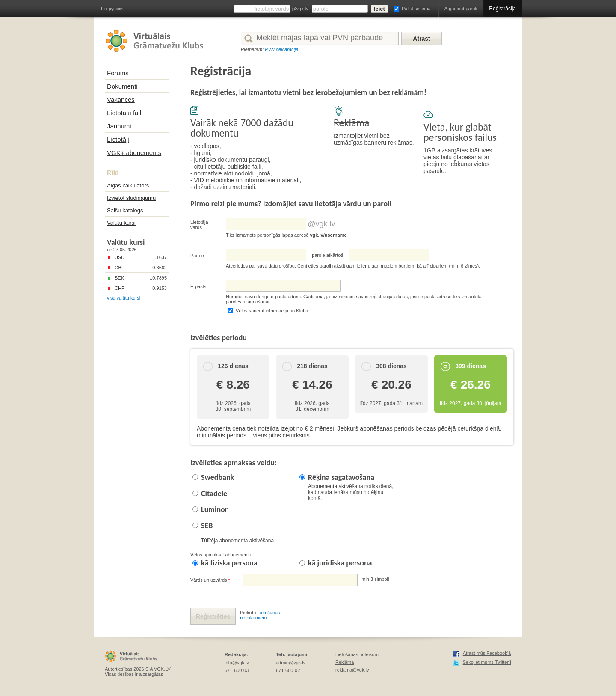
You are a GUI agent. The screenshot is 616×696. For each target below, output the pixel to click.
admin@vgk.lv (291, 663)
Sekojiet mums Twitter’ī (487, 662)
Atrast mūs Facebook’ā (487, 653)
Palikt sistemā (416, 9)
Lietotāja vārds (199, 225)
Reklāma (345, 662)
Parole (197, 256)
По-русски (112, 9)
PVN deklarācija (281, 49)
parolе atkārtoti (327, 255)
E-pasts (198, 286)
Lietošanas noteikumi (357, 654)
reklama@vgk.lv (352, 670)
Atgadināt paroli (461, 9)
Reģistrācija (502, 9)
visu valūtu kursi (124, 298)
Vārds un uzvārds (210, 580)
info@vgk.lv (237, 663)
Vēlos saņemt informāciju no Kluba (272, 311)
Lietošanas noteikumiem (260, 615)
